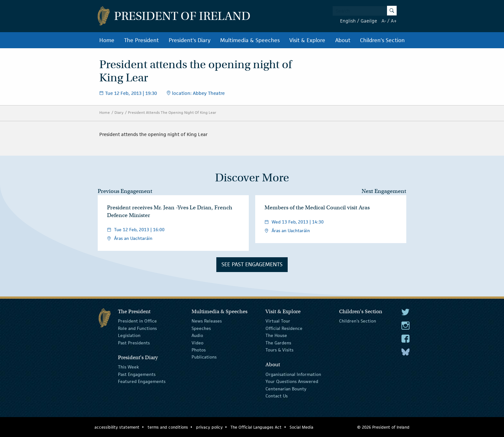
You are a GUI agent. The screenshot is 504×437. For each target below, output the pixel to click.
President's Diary (190, 40)
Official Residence (284, 328)
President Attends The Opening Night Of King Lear (172, 112)
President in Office (137, 321)
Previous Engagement (125, 191)
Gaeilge (369, 21)
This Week (128, 367)
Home (107, 40)
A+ (394, 21)
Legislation (129, 335)
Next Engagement (384, 191)
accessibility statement (117, 427)
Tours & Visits (279, 350)
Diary (119, 112)
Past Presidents (134, 342)
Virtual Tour (278, 321)
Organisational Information (293, 374)
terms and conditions (168, 427)
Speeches (201, 328)
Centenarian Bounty (286, 388)
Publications (204, 357)
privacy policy (209, 427)
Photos (199, 350)
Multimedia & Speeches (250, 40)
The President (141, 40)
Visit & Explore (307, 40)
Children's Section (382, 40)
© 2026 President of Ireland (383, 427)
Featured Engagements (142, 381)
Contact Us (277, 396)
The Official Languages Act (256, 427)
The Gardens (278, 342)
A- (384, 21)
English (348, 21)
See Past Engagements (252, 264)
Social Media (301, 427)
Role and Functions (137, 328)
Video (198, 342)
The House (276, 335)
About (343, 40)
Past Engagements (137, 374)
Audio (197, 335)
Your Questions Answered (292, 381)
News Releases (207, 321)
